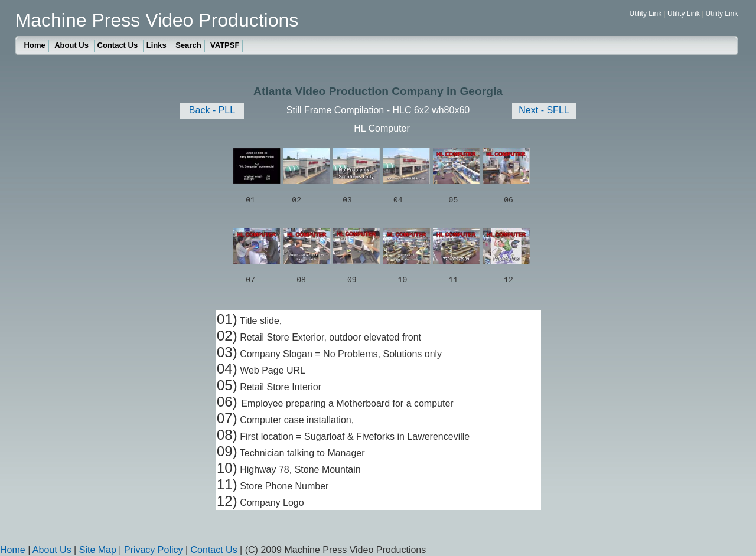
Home (35, 45)
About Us (72, 45)
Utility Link (646, 14)
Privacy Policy (154, 550)
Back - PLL (212, 110)
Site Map (98, 550)
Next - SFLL (544, 110)
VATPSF (225, 45)
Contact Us (119, 45)
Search (188, 45)
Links (157, 45)
